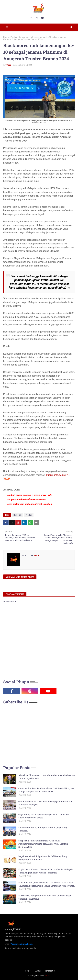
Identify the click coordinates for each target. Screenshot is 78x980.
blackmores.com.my (57, 475)
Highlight (17, 515)
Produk (14, 37)
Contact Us (50, 971)
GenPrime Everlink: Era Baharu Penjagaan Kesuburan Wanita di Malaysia (45, 803)
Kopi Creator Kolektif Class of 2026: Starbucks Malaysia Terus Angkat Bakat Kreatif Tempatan (46, 871)
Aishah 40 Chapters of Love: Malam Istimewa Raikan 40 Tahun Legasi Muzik (46, 777)
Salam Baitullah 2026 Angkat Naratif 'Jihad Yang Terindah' (43, 829)
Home (6, 37)
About (38, 971)
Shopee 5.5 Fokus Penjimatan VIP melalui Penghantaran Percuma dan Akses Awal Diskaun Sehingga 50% (43, 844)
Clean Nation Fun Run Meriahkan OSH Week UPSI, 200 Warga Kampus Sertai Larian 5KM (46, 790)
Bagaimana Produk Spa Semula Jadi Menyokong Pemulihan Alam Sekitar (43, 858)
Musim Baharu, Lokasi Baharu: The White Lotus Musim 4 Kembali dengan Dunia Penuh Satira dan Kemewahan (47, 884)
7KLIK (47, 976)
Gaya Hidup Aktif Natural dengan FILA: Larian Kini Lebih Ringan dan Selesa (44, 816)
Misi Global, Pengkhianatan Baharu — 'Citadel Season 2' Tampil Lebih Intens (46, 897)
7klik (9, 65)
